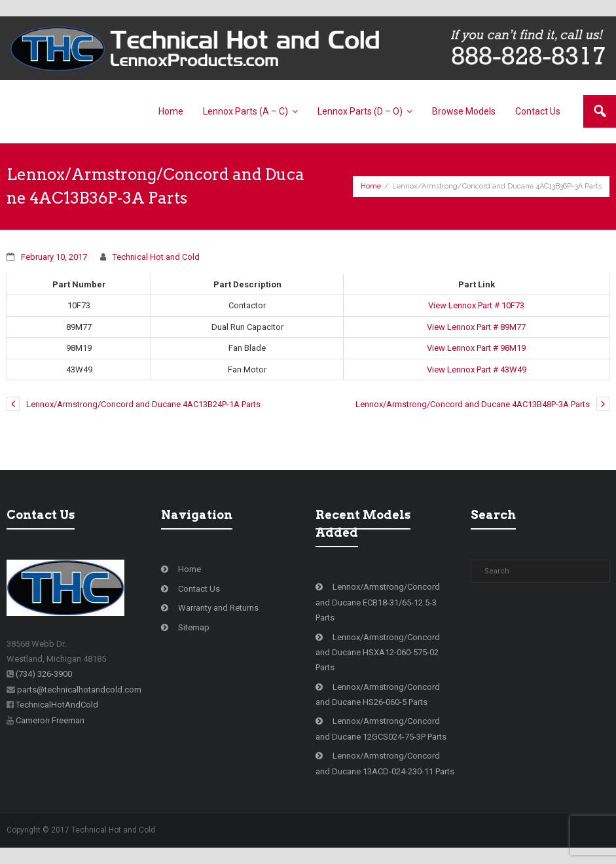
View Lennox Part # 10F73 (476, 305)
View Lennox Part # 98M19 (476, 348)
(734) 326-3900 (44, 674)
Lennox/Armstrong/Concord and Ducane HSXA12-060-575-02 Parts (378, 653)
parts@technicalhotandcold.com (79, 690)
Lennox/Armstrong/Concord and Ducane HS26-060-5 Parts (378, 694)
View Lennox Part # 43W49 (477, 369)
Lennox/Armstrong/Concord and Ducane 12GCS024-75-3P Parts (381, 729)
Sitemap (194, 627)
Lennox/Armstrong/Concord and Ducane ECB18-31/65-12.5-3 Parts (378, 602)
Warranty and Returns (218, 608)
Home (371, 186)
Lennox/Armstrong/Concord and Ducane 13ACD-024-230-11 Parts (385, 763)
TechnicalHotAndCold (57, 705)
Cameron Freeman (50, 720)
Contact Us (199, 589)
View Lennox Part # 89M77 (476, 327)
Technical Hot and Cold (156, 257)
